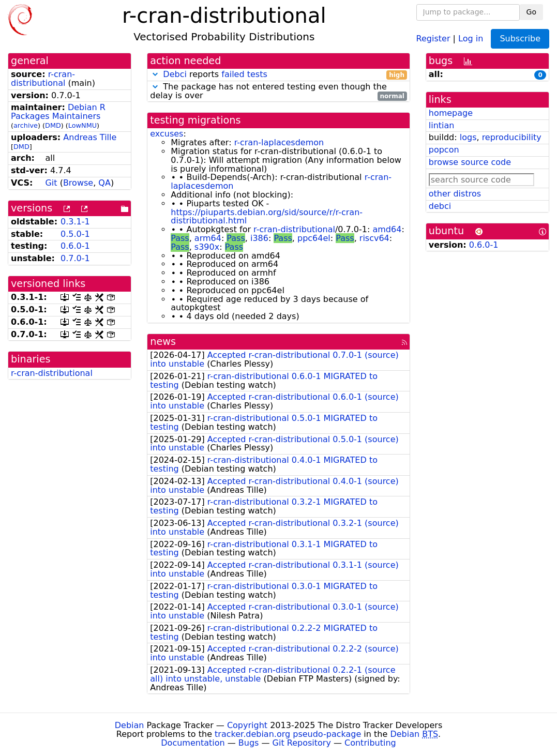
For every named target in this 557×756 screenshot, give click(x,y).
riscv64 (374, 238)
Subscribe (520, 39)
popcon (444, 150)
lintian (442, 125)
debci (440, 206)
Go (531, 12)
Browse (78, 183)
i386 (259, 238)
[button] (155, 74)
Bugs (249, 743)
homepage (451, 113)
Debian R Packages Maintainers (58, 112)
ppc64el (314, 238)
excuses (167, 134)
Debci (175, 74)
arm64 (208, 238)
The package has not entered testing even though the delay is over (278, 92)
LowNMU (82, 125)
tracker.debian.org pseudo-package (288, 734)
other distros (455, 194)
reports (278, 75)
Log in (471, 38)
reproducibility (512, 137)
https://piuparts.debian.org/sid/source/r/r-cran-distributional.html (267, 217)
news (163, 342)
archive (26, 125)
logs (468, 137)
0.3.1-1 (75, 222)
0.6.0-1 (75, 246)
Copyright (247, 725)
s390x (207, 247)
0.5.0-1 (75, 234)
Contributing (370, 743)
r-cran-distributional (43, 79)
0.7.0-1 (75, 258)
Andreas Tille (90, 137)
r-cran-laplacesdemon (279, 142)
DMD (53, 125)
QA (104, 183)
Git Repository (302, 743)
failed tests (244, 74)
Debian (130, 725)
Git (51, 183)
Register (433, 38)
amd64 (387, 229)
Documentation (193, 743)
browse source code (470, 162)
